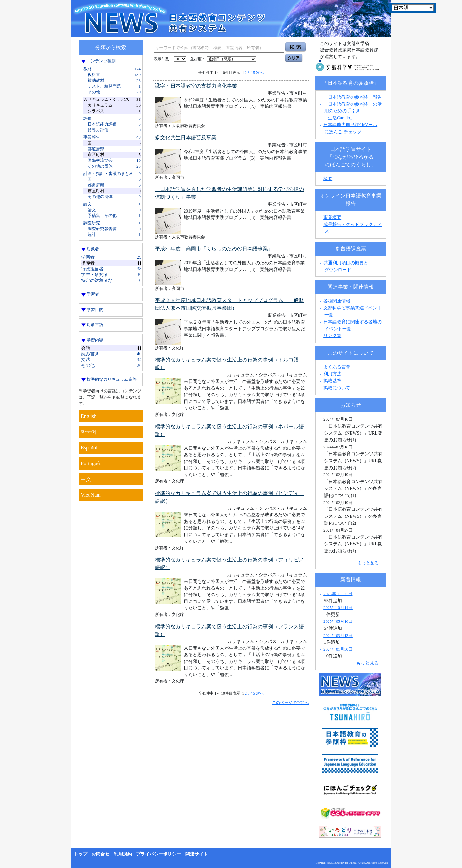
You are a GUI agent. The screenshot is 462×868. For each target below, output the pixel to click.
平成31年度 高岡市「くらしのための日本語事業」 (214, 249)
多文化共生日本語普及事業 (186, 138)
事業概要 (332, 217)
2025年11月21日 (338, 594)
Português (91, 463)
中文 (86, 479)
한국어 (89, 432)
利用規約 (123, 854)
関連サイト (197, 854)
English (89, 416)
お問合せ (100, 854)
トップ (81, 854)
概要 (328, 178)
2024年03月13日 (338, 635)
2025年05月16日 (338, 621)
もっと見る (368, 563)
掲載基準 (332, 381)
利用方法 (332, 374)
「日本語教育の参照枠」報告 (353, 97)
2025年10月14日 (338, 608)
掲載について (337, 388)
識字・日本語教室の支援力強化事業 (196, 86)
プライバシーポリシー (158, 854)
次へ (260, 73)
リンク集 (332, 335)
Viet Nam (91, 495)
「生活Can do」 (339, 118)
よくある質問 (337, 367)
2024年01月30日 (338, 649)
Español (89, 448)
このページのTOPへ (290, 703)
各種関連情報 (334, 301)
